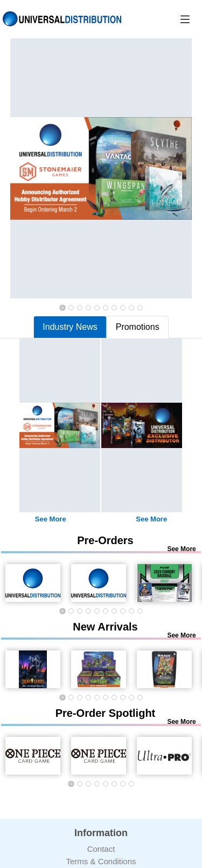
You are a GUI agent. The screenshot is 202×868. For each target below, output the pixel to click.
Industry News (70, 327)
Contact (101, 849)
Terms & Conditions (101, 861)
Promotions (138, 327)
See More (51, 519)
